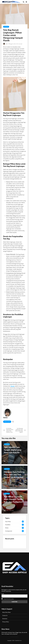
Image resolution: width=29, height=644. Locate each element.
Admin (6, 44)
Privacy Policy (6, 622)
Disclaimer (5, 619)
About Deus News (6, 612)
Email (3, 594)
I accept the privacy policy (9, 599)
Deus (20, 640)
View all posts (7, 422)
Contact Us (5, 615)
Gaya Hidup (6, 27)
